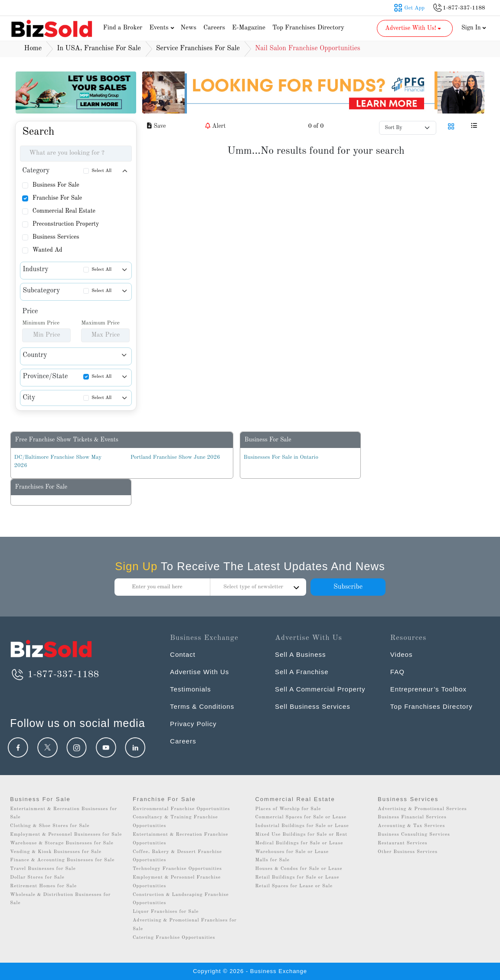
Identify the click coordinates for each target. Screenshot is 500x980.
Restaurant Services (403, 843)
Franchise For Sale (57, 198)
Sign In (474, 28)
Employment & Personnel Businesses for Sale (66, 835)
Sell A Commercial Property (320, 689)
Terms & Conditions (202, 706)
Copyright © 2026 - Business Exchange (250, 971)
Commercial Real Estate (64, 211)
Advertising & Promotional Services (422, 809)
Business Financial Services (412, 817)
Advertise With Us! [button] (414, 28)
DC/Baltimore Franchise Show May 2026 (58, 462)
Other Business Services (408, 852)
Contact (183, 654)
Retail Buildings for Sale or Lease (297, 878)
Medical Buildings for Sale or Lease (299, 843)
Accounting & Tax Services (411, 826)
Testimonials (191, 689)
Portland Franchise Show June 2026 (175, 457)
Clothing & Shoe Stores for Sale (50, 826)
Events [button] (163, 28)
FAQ (397, 672)
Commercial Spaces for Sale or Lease (301, 817)
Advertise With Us (199, 672)
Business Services (56, 237)
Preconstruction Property (66, 224)
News (188, 28)
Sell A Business (301, 654)
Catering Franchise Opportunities (174, 938)
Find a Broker (123, 28)
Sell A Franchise (302, 672)
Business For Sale (56, 185)
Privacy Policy (193, 724)
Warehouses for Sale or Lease (292, 852)
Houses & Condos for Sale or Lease (299, 869)
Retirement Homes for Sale (43, 886)
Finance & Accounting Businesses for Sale (62, 860)
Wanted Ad (47, 250)
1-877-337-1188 (54, 675)
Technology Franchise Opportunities (177, 869)
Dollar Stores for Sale (37, 878)
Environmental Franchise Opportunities (181, 809)
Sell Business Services (313, 706)
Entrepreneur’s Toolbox (428, 689)
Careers (214, 28)
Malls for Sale (272, 860)
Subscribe (348, 587)
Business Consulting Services (414, 835)
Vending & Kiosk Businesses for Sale (56, 852)
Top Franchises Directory (308, 28)
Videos (402, 654)
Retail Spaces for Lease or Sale (294, 886)
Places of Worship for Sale (288, 809)
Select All (101, 171)
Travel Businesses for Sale (43, 869)
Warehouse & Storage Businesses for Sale (62, 843)
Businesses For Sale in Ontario (281, 457)
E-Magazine (249, 28)
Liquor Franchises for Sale (166, 912)
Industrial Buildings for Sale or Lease (302, 826)
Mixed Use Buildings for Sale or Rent (301, 835)
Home (33, 49)
